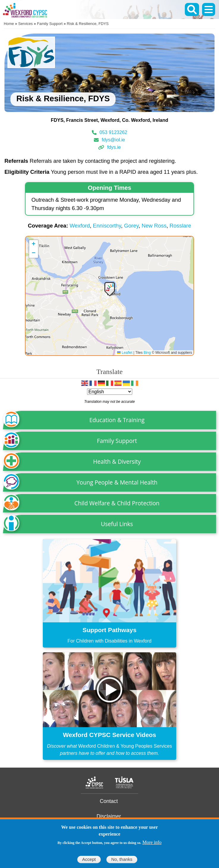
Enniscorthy (107, 226)
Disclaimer (109, 816)
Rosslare (181, 226)
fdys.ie (114, 147)
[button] (110, 289)
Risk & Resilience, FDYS (88, 24)
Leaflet (125, 353)
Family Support (50, 24)
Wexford (80, 226)
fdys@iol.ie (113, 140)
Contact (109, 801)
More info (152, 842)
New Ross (154, 226)
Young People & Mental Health (117, 482)
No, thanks (122, 859)
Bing (147, 353)
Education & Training (117, 420)
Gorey (131, 226)
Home (9, 24)
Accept (89, 859)
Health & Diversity (117, 461)
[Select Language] (110, 392)
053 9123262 (113, 132)
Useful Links (117, 524)
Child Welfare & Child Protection (117, 503)
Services (25, 24)
